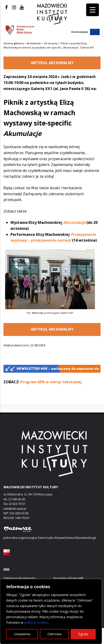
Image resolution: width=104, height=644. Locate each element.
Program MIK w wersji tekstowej (51, 382)
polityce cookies (36, 622)
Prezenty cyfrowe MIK (68, 578)
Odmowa (54, 634)
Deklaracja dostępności (19, 578)
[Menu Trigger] (93, 10)
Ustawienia (22, 634)
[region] (51, 611)
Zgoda (83, 634)
